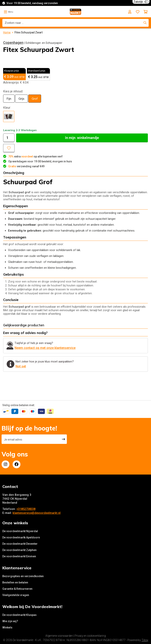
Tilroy (145, 640)
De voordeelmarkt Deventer (20, 544)
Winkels (7, 627)
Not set (21, 366)
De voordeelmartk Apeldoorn (21, 537)
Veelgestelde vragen (16, 595)
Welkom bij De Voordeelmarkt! (32, 607)
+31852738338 (26, 509)
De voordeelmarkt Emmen (19, 556)
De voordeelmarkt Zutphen (19, 550)
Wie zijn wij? (10, 621)
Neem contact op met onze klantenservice (45, 348)
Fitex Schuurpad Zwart (29, 32)
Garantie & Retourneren (17, 589)
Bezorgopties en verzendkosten (23, 576)
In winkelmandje (82, 138)
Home (7, 32)
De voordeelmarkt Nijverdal (20, 531)
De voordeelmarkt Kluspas (19, 615)
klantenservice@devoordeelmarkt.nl (37, 513)
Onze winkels (15, 523)
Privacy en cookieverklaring (90, 636)
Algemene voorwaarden (59, 636)
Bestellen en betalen (15, 582)
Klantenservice (17, 568)
